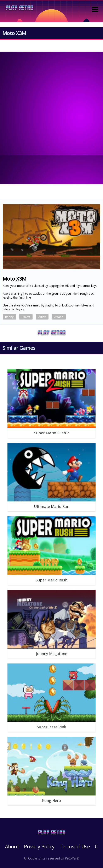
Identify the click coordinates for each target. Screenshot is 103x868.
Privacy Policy (39, 846)
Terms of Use (75, 846)
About (12, 846)
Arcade (59, 317)
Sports (26, 317)
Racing (9, 317)
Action (42, 317)
